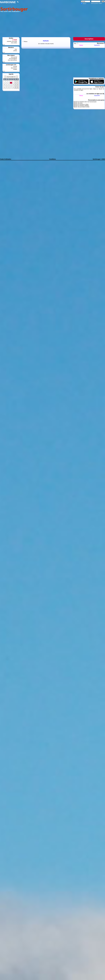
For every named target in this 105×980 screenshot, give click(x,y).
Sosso (81, 45)
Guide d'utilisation (6, 159)
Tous (75, 43)
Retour (26, 42)
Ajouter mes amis (78, 103)
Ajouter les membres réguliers (81, 106)
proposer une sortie (12, 41)
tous (16, 49)
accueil (15, 66)
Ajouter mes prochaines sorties (81, 107)
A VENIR (15, 40)
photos (15, 51)
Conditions (53, 159)
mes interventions (12, 60)
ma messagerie (13, 59)
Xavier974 (97, 45)
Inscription (89, 39)
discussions (14, 68)
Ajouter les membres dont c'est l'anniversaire (85, 102)
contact (15, 69)
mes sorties (14, 43)
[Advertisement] (67, 19)
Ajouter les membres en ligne (81, 104)
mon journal (14, 57)
